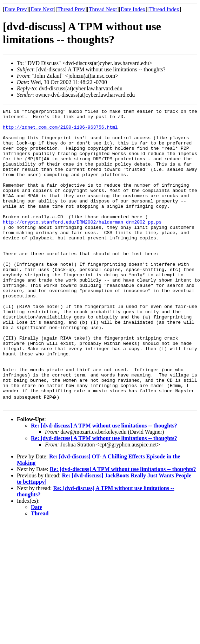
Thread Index (164, 9)
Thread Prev (71, 9)
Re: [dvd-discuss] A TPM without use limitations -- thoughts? (104, 484)
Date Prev (16, 9)
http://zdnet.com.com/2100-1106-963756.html (60, 131)
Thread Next (103, 9)
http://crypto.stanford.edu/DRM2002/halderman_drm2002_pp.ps (82, 245)
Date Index (133, 9)
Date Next (42, 9)
